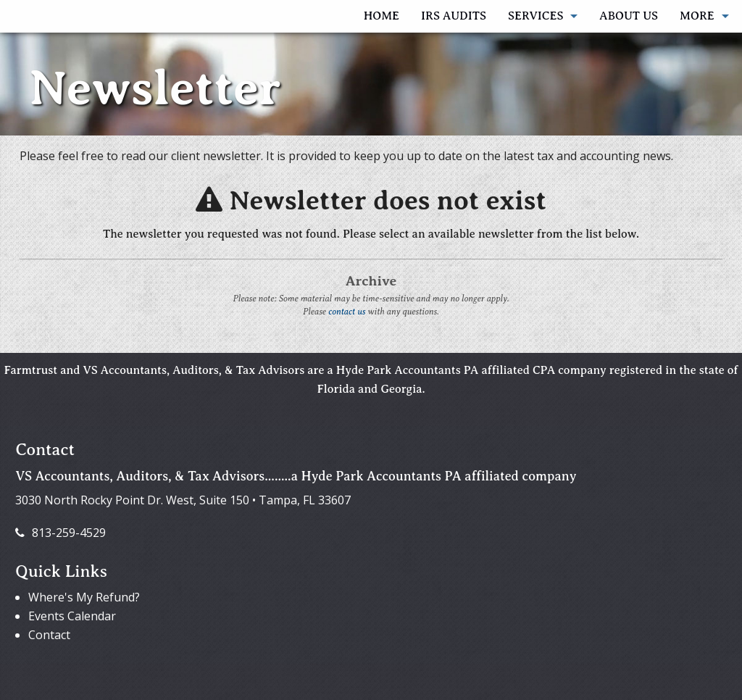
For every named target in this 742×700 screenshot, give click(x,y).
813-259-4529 (61, 533)
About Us (629, 16)
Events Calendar (72, 616)
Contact (49, 635)
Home (382, 16)
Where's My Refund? (84, 597)
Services (535, 16)
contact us (347, 312)
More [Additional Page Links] (697, 16)
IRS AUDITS (454, 16)
